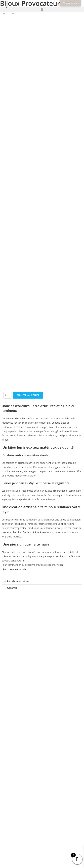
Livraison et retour (18, 289)
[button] (42, 9)
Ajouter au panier (28, 103)
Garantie (12, 295)
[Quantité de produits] (8, 103)
